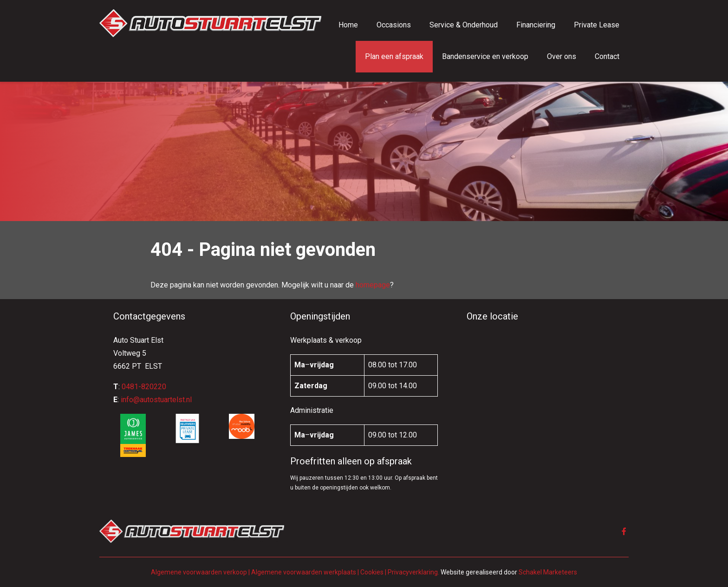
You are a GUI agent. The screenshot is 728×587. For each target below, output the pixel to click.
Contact (607, 56)
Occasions (394, 25)
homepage (373, 285)
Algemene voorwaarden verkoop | (200, 572)
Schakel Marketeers (548, 572)
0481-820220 (144, 387)
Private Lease (597, 25)
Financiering (536, 25)
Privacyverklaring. (413, 572)
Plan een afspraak (394, 56)
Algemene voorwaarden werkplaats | (306, 572)
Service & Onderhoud (464, 25)
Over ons (562, 56)
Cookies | (373, 572)
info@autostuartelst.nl (156, 400)
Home (348, 25)
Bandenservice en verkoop (485, 56)
